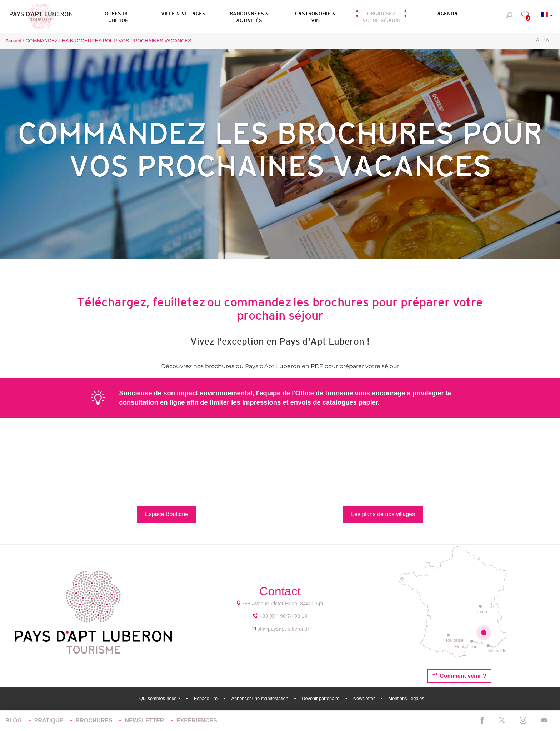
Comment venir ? (459, 676)
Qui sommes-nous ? (160, 698)
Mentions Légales (406, 698)
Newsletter (365, 698)
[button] (117, 16)
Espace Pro (206, 698)
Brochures (95, 720)
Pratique (50, 720)
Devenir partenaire (321, 698)
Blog (14, 720)
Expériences (197, 720)
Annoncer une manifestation (260, 698)
